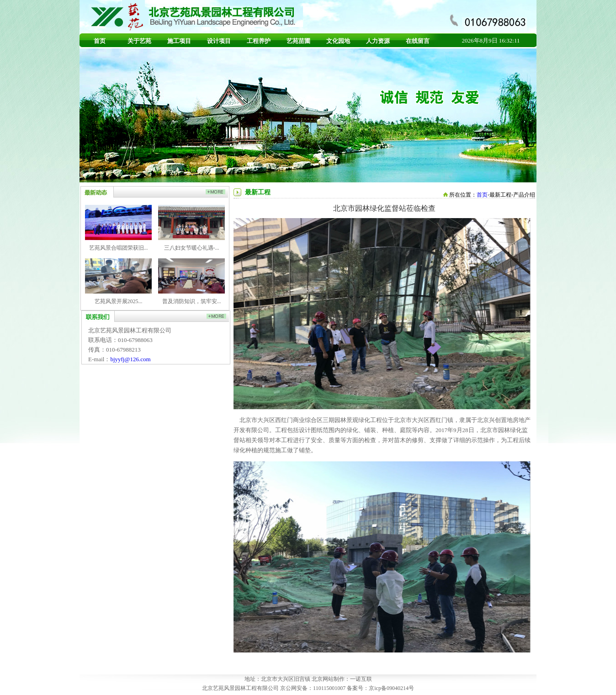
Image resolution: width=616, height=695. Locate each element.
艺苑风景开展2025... (119, 301)
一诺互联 (361, 679)
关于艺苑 (139, 41)
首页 (100, 41)
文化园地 (338, 41)
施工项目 (179, 41)
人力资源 (378, 41)
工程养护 (259, 41)
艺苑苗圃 (298, 41)
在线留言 (418, 41)
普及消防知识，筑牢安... (192, 301)
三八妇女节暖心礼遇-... (192, 248)
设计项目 (219, 41)
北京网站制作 (328, 679)
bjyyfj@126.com (130, 359)
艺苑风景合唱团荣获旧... (119, 248)
